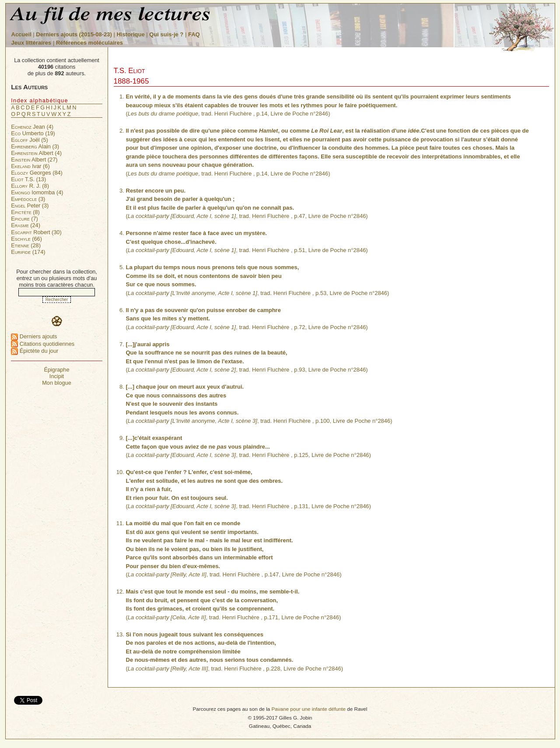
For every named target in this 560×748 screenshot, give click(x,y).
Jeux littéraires (31, 43)
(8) (25, 212)
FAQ (194, 34)
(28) (26, 245)
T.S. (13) (28, 179)
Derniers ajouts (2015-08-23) (75, 34)
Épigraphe (56, 370)
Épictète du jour (35, 351)
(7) (24, 219)
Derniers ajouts (34, 336)
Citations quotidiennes (43, 344)
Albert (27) (34, 160)
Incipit (57, 376)
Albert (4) (36, 153)
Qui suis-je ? (166, 34)
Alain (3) (35, 146)
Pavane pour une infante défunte (308, 709)
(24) (26, 225)
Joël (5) (30, 140)
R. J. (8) (30, 186)
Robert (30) (36, 232)
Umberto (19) (33, 133)
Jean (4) (32, 127)
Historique (130, 34)
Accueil (21, 34)
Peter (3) (30, 205)
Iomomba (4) (37, 192)
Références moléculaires (89, 43)
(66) (26, 239)
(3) (28, 199)
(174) (28, 252)
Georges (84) (37, 173)
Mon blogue (57, 383)
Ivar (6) (30, 166)
